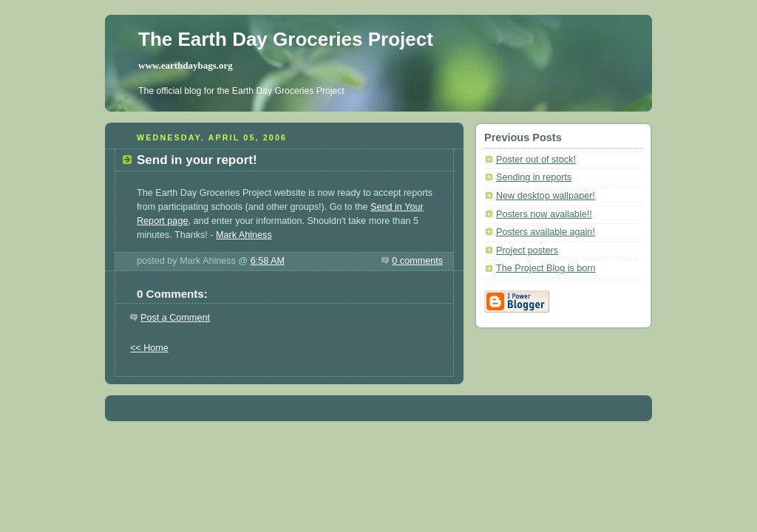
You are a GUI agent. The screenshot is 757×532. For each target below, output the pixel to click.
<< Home (149, 348)
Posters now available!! (544, 214)
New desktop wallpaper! (546, 196)
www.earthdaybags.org (186, 65)
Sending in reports (534, 177)
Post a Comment (175, 318)
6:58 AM (268, 261)
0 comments (417, 261)
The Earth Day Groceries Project (286, 39)
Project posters (527, 250)
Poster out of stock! (536, 160)
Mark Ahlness (244, 235)
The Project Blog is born (546, 268)
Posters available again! (546, 232)
